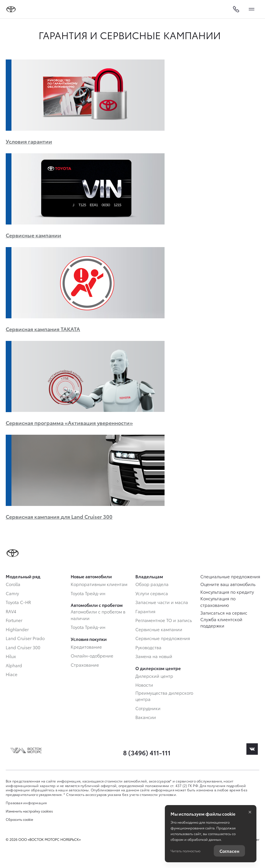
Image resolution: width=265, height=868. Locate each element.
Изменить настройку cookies (29, 811)
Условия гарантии (29, 141)
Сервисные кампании (33, 235)
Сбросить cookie (19, 819)
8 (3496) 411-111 (147, 752)
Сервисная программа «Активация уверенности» (69, 423)
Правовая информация (26, 803)
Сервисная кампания (59, 516)
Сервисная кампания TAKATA (43, 329)
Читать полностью (185, 851)
